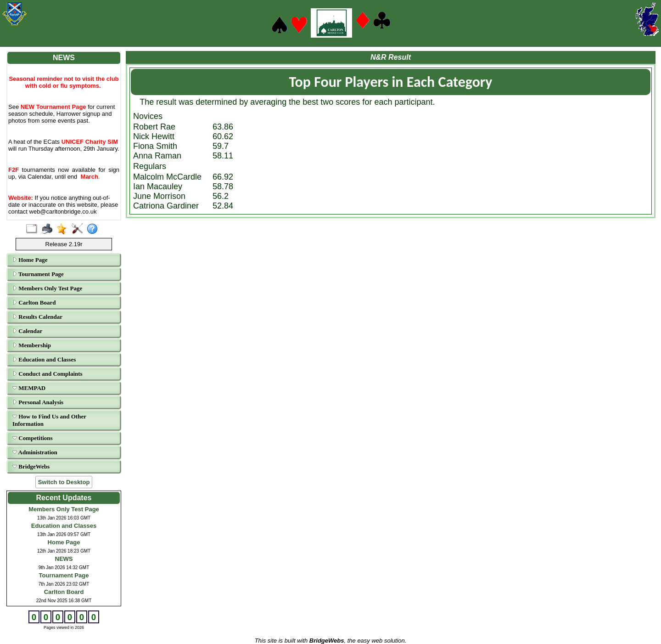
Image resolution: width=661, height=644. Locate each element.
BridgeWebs (31, 466)
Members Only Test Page (47, 288)
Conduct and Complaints (48, 374)
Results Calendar (37, 317)
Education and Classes (44, 359)
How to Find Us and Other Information (49, 420)
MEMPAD (29, 388)
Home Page (30, 260)
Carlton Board (34, 302)
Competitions (33, 438)
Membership (32, 345)
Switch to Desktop (64, 482)
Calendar (27, 331)
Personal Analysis (38, 402)
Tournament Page (38, 274)
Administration (35, 452)
